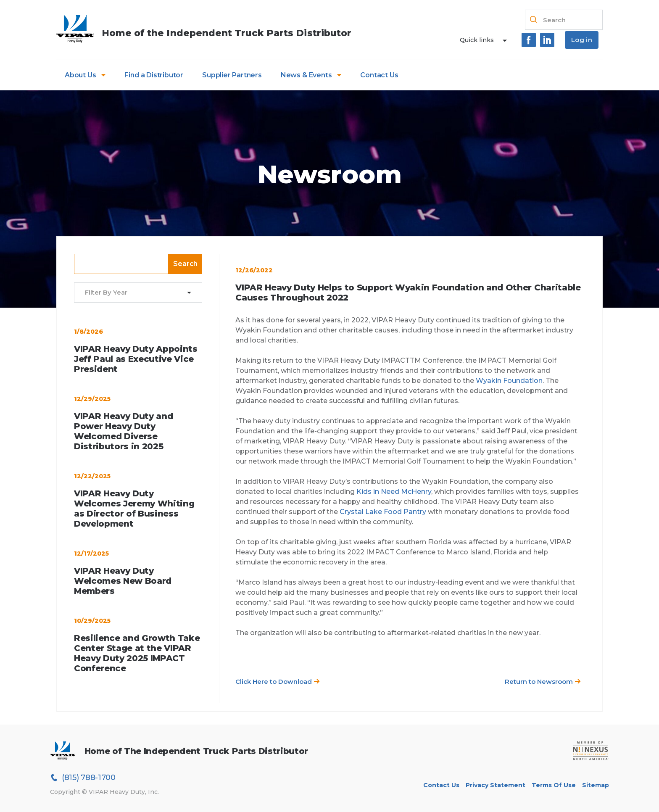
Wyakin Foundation (509, 381)
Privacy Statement (496, 785)
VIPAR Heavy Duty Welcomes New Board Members (123, 581)
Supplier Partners (232, 75)
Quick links (477, 40)
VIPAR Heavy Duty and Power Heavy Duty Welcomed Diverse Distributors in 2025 (123, 431)
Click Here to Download (278, 681)
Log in (582, 40)
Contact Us (379, 75)
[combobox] (133, 293)
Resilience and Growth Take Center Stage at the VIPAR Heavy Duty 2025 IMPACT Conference (137, 653)
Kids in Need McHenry (394, 492)
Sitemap (596, 785)
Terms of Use (554, 785)
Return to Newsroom (543, 681)
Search (185, 264)
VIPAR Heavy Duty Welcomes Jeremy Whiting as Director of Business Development (134, 509)
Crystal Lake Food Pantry (383, 512)
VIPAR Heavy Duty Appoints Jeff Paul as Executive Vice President (136, 359)
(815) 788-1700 (83, 778)
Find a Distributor (154, 75)
